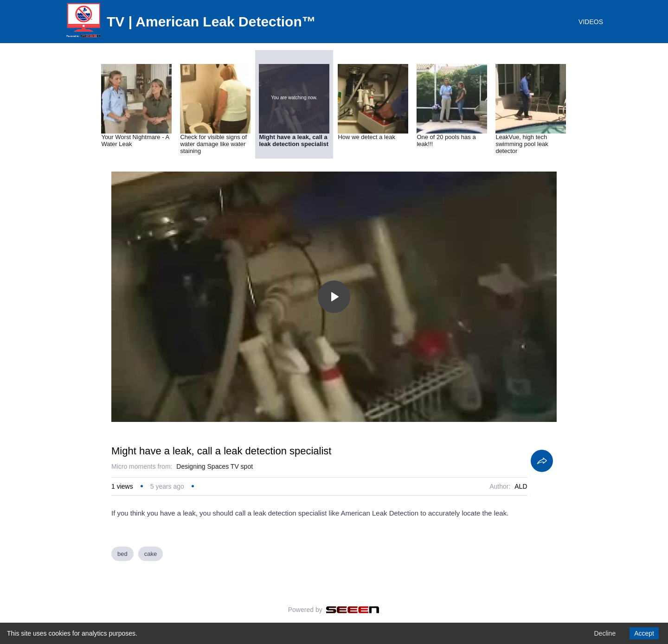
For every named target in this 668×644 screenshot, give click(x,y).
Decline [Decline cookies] (605, 633)
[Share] (542, 461)
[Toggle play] (334, 297)
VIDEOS (591, 22)
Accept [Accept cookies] (644, 633)
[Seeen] (353, 610)
